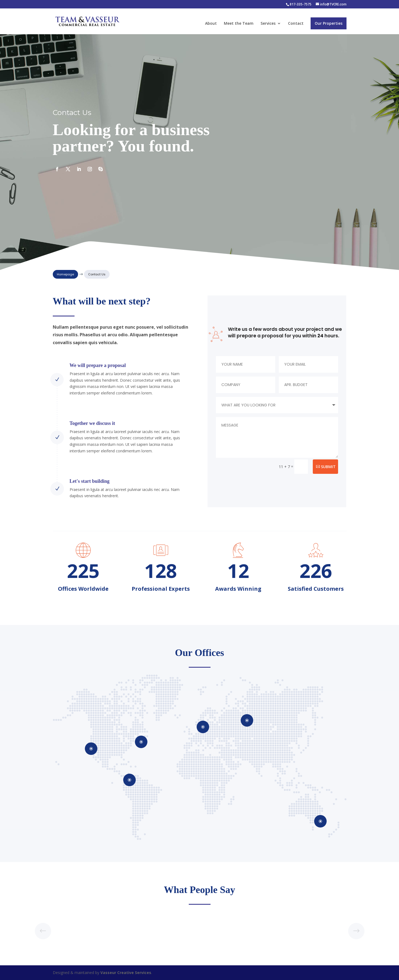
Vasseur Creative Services (126, 973)
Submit (328, 467)
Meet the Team (239, 24)
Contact (296, 24)
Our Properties (329, 23)
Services (268, 24)
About (211, 24)
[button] (356, 931)
